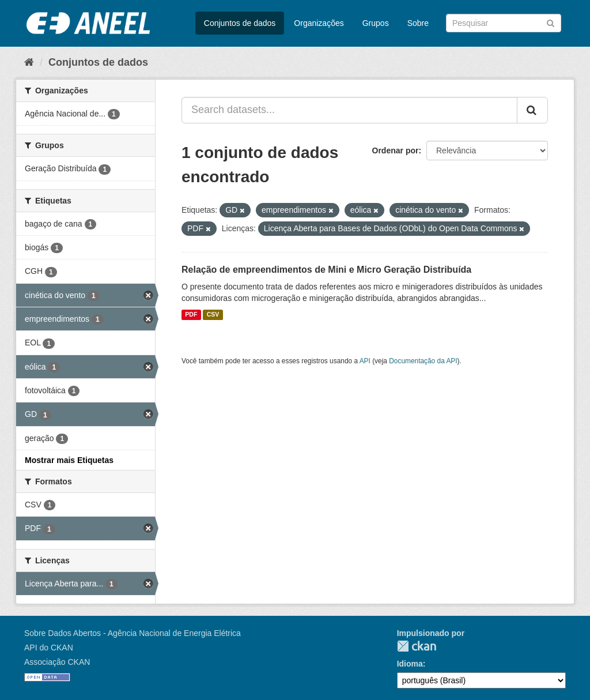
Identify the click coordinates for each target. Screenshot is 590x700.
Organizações (319, 23)
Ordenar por (396, 150)
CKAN (417, 646)
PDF (191, 315)
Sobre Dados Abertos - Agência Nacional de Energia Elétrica (133, 633)
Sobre (418, 23)
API (365, 361)
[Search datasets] (504, 23)
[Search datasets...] (349, 110)
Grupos (376, 23)
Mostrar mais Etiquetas (69, 460)
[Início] (29, 62)
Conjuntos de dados (240, 23)
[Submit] (551, 22)
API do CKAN (49, 648)
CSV (213, 315)
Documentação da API (423, 361)
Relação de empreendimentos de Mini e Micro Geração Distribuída (326, 270)
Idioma (410, 664)
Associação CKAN (57, 662)
